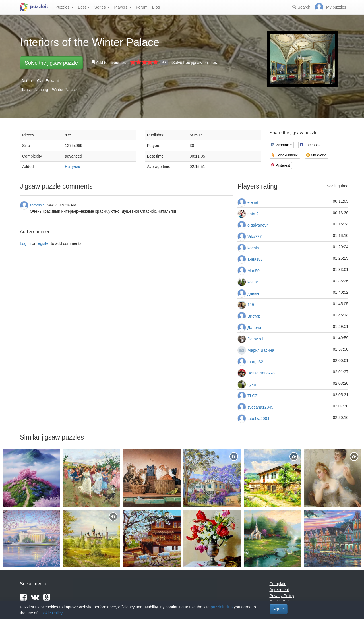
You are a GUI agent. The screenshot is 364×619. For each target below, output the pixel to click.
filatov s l (255, 339)
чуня (252, 384)
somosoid (37, 205)
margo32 (255, 362)
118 (251, 305)
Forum (142, 7)
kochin (253, 248)
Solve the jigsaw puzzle (51, 63)
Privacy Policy (282, 596)
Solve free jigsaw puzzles (194, 63)
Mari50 (254, 271)
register (43, 243)
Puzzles (64, 7)
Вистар (254, 316)
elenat (253, 202)
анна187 (255, 259)
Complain (278, 584)
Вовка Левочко (261, 373)
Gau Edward (48, 81)
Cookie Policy (50, 613)
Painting (41, 90)
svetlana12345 (260, 407)
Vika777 (255, 237)
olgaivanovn (258, 225)
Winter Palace (64, 90)
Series (102, 7)
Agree (279, 609)
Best (84, 7)
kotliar (253, 282)
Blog (156, 7)
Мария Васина (261, 350)
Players (123, 7)
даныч (253, 293)
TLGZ (253, 396)
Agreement (279, 590)
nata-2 (253, 214)
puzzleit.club (222, 607)
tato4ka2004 (258, 419)
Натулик (72, 167)
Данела (254, 328)
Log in (25, 243)
